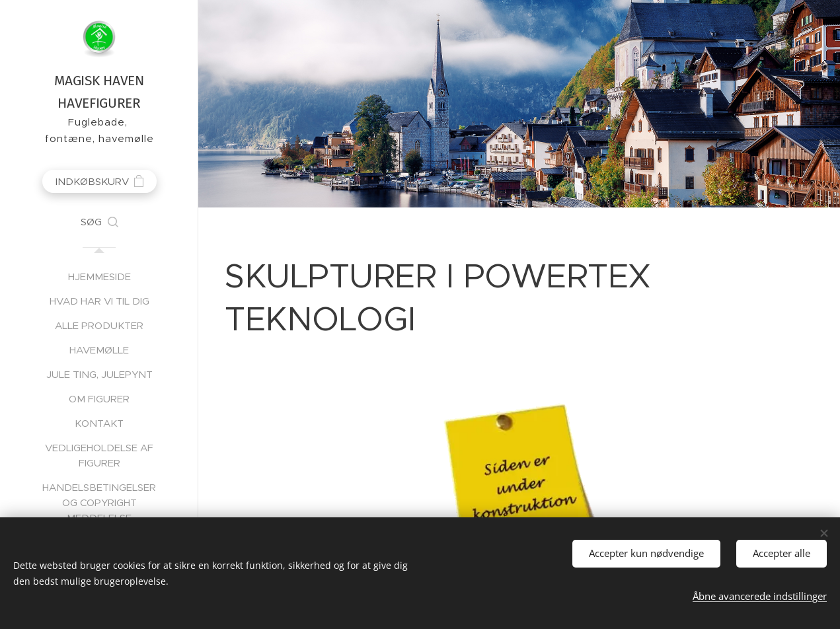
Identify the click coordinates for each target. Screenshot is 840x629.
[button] (99, 222)
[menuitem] (99, 277)
